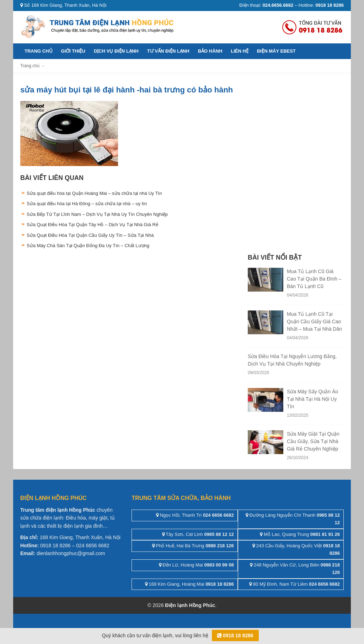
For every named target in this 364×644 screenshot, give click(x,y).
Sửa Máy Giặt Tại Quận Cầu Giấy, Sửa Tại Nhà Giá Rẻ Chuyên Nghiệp (313, 441)
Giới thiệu (73, 51)
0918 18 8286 (235, 635)
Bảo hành (210, 51)
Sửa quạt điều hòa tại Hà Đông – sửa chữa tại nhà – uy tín (87, 204)
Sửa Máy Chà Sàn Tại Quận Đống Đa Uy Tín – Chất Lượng (88, 246)
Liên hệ (240, 51)
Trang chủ (39, 51)
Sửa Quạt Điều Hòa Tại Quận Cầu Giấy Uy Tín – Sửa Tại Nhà (90, 235)
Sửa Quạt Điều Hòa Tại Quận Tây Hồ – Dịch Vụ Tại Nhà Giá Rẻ (92, 225)
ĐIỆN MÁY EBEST (276, 51)
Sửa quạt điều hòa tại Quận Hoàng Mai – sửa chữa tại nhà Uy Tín (94, 193)
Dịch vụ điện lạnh (116, 51)
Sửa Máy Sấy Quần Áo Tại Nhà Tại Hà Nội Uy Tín (312, 399)
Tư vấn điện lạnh (168, 51)
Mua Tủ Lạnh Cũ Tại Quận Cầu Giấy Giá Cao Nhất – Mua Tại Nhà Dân (314, 321)
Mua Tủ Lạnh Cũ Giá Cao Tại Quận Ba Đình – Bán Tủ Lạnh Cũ (314, 279)
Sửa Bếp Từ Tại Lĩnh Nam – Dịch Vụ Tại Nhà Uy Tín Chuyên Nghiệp (97, 214)
